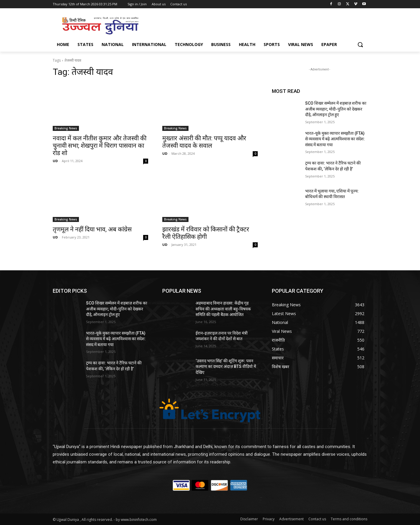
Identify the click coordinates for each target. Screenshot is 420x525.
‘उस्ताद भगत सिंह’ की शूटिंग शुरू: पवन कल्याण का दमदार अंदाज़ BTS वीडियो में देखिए (226, 367)
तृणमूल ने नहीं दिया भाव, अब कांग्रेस (92, 229)
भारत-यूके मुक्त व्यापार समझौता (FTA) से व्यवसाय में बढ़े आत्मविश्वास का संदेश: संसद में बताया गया (335, 139)
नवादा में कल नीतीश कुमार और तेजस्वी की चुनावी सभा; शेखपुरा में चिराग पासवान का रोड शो (100, 146)
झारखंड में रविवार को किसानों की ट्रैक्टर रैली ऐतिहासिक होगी (206, 233)
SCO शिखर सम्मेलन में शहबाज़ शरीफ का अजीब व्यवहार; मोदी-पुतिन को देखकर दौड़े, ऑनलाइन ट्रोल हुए (336, 109)
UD (55, 161)
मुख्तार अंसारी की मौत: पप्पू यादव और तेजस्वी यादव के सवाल (204, 142)
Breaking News (66, 128)
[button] (360, 45)
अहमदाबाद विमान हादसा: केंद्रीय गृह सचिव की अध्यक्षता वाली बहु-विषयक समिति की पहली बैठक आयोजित (223, 309)
